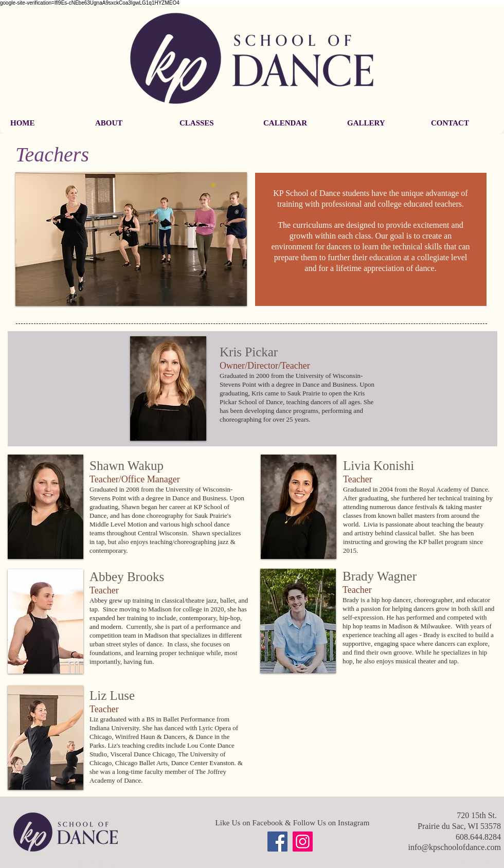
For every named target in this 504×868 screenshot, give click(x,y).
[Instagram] (303, 842)
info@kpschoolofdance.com (455, 847)
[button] (127, 123)
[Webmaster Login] (470, 861)
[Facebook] (277, 842)
